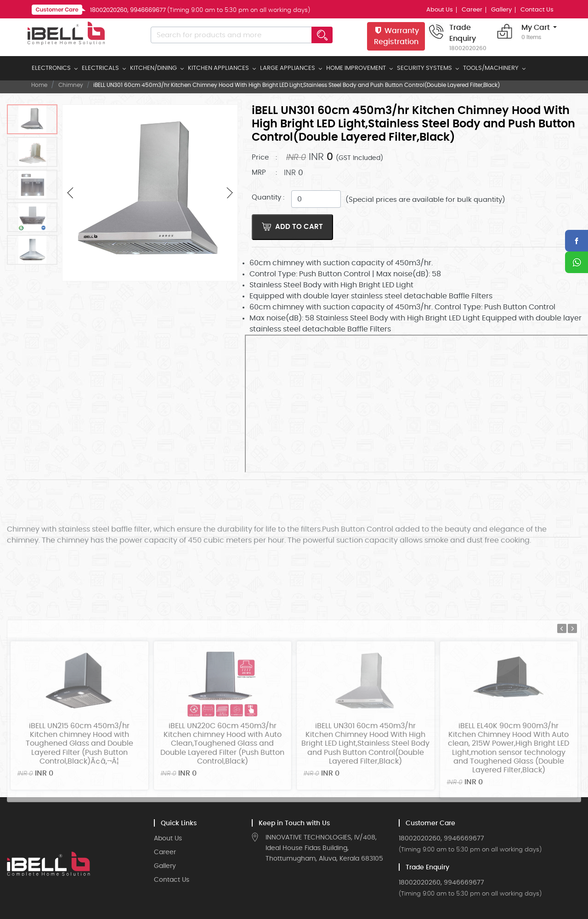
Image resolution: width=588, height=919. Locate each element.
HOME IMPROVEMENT (356, 68)
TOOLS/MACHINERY (491, 68)
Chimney (71, 85)
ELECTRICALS (100, 68)
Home (39, 85)
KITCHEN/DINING (153, 68)
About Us (440, 10)
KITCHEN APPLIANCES (218, 68)
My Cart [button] (536, 33)
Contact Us (537, 10)
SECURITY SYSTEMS (424, 68)
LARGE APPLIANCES (288, 68)
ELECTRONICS (51, 68)
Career (472, 10)
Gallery (501, 10)
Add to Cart (292, 227)
